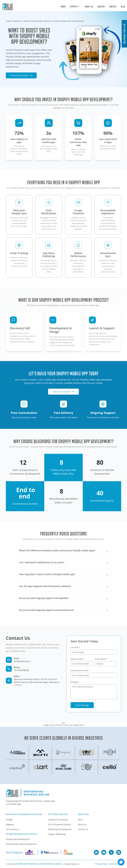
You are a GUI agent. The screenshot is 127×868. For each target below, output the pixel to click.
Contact (113, 7)
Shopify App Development (18, 839)
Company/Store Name (80, 670)
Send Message (82, 705)
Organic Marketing (57, 834)
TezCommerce (12, 829)
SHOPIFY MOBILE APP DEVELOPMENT (69, 21)
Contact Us (83, 829)
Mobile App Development (60, 829)
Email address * (101, 659)
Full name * (75, 647)
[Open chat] (121, 862)
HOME (9, 21)
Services (74, 6)
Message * (75, 682)
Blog (123, 7)
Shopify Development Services (22, 834)
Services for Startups (58, 820)
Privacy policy (101, 864)
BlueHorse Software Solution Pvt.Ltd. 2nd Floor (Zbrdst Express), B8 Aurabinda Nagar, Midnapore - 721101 (37, 682)
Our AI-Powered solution (60, 824)
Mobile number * (78, 659)
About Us (89, 7)
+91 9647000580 (21, 670)
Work (63, 7)
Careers (101, 7)
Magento (10, 824)
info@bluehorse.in (22, 661)
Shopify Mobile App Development (21, 844)
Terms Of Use (115, 864)
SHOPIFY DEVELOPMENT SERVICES (38, 21)
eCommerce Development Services (24, 814)
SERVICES (18, 21)
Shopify (9, 820)
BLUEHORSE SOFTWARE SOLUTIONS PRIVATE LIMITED (37, 864)
